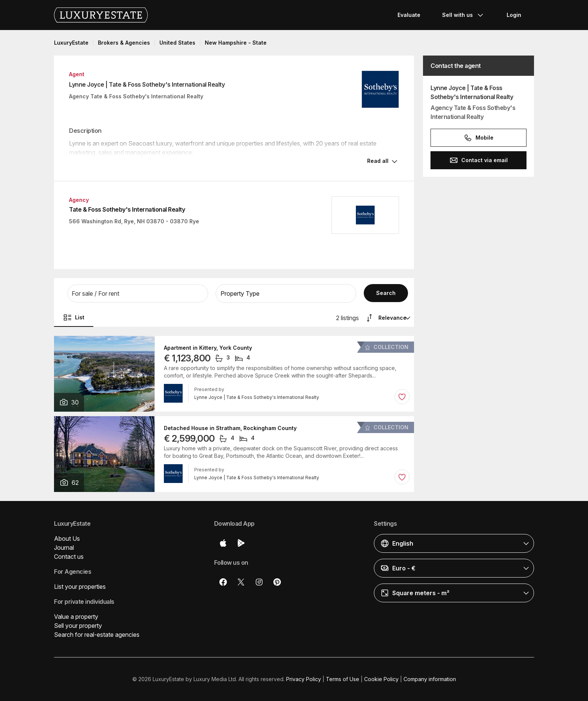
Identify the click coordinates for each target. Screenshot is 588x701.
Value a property (76, 617)
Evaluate (409, 15)
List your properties (80, 587)
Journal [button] (64, 548)
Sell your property (78, 626)
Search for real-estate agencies (97, 635)
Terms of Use (343, 679)
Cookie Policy (381, 679)
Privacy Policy (304, 679)
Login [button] (514, 15)
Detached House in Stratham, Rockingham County (230, 428)
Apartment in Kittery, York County (208, 348)
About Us (67, 539)
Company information (430, 679)
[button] (138, 293)
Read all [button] (378, 161)
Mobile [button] (478, 138)
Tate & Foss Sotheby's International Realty (127, 209)
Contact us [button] (69, 557)
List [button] (74, 317)
